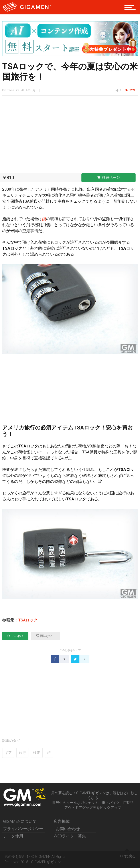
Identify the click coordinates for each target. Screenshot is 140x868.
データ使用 (13, 836)
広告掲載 (62, 821)
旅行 (22, 753)
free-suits (13, 90)
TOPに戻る (127, 854)
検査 (37, 753)
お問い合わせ (68, 829)
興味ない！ (46, 636)
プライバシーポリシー (23, 829)
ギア (8, 753)
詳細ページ (108, 177)
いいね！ (15, 636)
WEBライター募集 (70, 836)
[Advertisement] (70, 136)
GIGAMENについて (20, 821)
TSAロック (28, 620)
